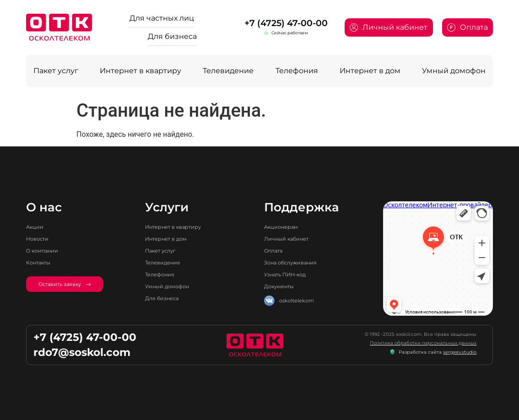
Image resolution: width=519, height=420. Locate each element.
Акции (35, 227)
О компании (42, 251)
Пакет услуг (56, 71)
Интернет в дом (370, 71)
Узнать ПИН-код (285, 275)
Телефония (297, 71)
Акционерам (281, 227)
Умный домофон (454, 71)
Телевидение (228, 71)
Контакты (38, 263)
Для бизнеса (172, 36)
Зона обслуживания (290, 263)
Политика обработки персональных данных (423, 343)
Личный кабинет (286, 239)
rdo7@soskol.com (82, 352)
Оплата (273, 251)
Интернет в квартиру (141, 71)
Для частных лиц (162, 18)
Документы (279, 286)
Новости (37, 239)
